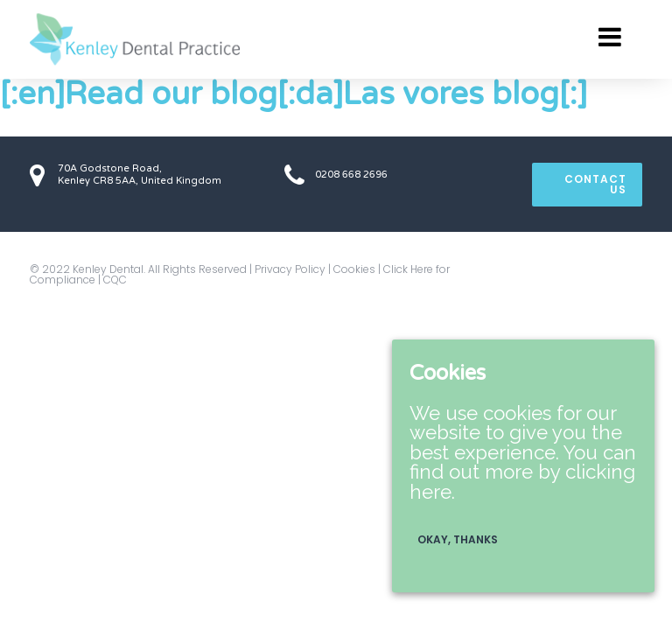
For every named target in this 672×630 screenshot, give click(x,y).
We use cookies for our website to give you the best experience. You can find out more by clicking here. (523, 452)
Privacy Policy (290, 269)
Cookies (354, 269)
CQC (115, 280)
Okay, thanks (458, 539)
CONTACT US (595, 184)
